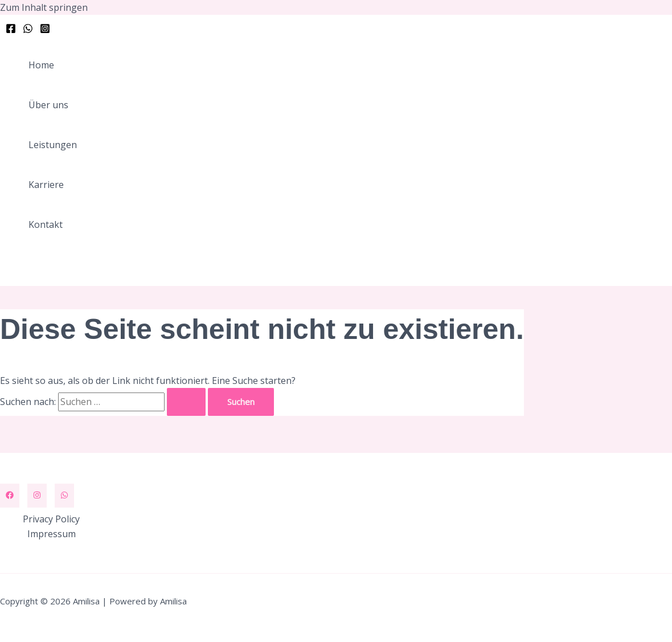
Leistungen (53, 145)
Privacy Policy (51, 519)
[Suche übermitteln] (186, 402)
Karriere (46, 185)
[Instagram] (45, 30)
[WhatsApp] (28, 30)
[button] (63, 267)
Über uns (48, 105)
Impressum (52, 534)
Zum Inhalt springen (44, 7)
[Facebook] (11, 30)
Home (41, 65)
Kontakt (46, 224)
